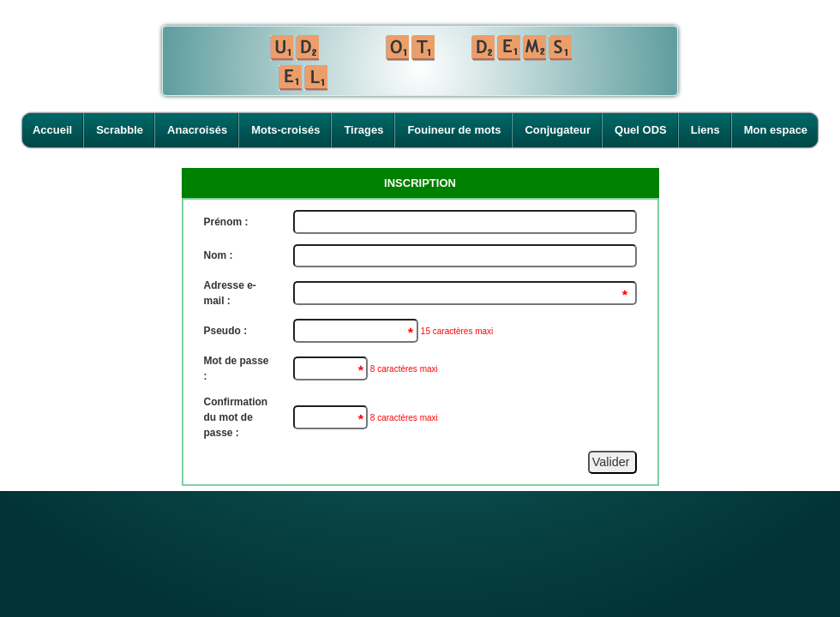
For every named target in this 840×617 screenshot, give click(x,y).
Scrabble (120, 130)
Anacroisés (197, 130)
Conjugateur (558, 130)
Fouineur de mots (454, 130)
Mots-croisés (285, 130)
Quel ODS (641, 130)
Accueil (52, 130)
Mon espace (776, 130)
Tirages (363, 130)
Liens (705, 130)
